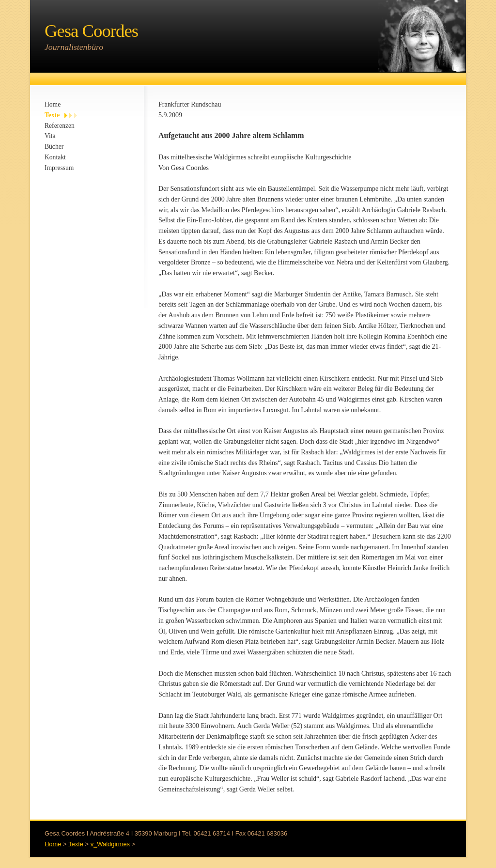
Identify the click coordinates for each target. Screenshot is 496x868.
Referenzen (60, 126)
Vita (50, 136)
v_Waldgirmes (110, 844)
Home (53, 104)
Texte (52, 115)
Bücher (54, 147)
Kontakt (55, 157)
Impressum (59, 168)
